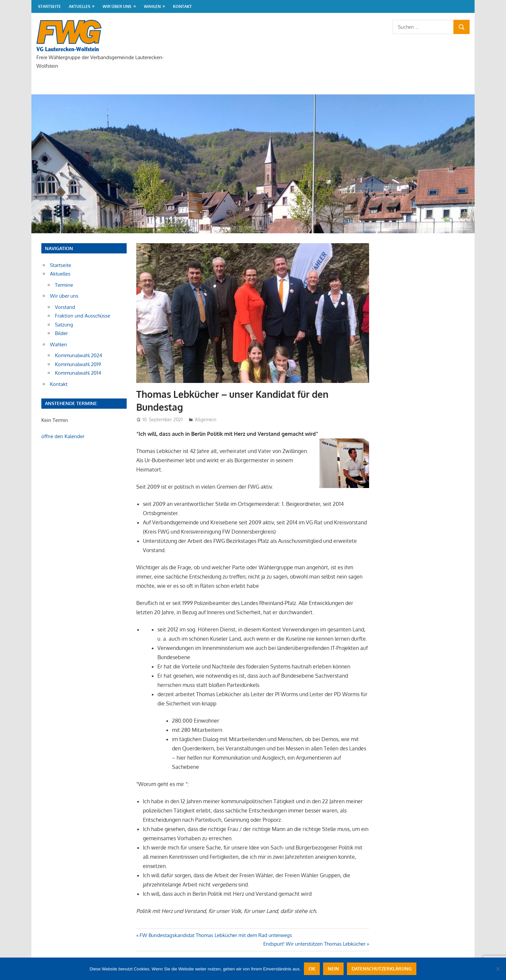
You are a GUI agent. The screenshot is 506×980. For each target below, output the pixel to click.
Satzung (64, 325)
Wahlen (152, 6)
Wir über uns (117, 6)
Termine (64, 285)
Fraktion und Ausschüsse (83, 316)
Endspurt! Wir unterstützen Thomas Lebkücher (314, 944)
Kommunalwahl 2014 (78, 373)
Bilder (61, 333)
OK (312, 969)
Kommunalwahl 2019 (78, 364)
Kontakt (182, 6)
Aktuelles (80, 6)
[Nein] (498, 969)
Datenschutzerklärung (382, 969)
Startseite (49, 6)
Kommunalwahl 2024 (79, 355)
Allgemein (206, 419)
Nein (333, 969)
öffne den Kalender (63, 436)
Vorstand (65, 307)
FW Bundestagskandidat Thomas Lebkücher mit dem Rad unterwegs (216, 935)
